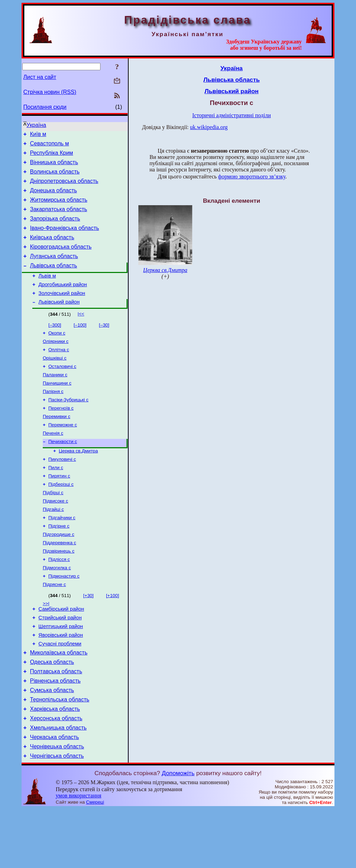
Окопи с (57, 353)
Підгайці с (53, 544)
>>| (46, 645)
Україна (36, 125)
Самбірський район (61, 651)
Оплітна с (59, 372)
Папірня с (53, 417)
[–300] (55, 345)
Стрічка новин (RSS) (50, 92)
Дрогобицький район (63, 302)
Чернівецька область (57, 805)
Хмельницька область (58, 784)
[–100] (80, 345)
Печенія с (53, 462)
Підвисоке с (55, 535)
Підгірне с (59, 562)
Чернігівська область (57, 815)
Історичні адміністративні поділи (232, 115)
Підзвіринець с (59, 590)
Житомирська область (59, 208)
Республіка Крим (51, 156)
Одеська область (52, 711)
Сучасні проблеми (60, 690)
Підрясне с (54, 626)
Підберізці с (61, 517)
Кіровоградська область (61, 260)
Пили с (56, 499)
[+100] (112, 637)
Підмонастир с (64, 617)
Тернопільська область (60, 752)
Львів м (47, 292)
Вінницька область (54, 166)
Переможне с (63, 453)
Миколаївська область (59, 700)
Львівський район (59, 322)
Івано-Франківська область (64, 239)
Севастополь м (49, 146)
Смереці (95, 861)
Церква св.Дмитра (78, 481)
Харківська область (55, 763)
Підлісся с (59, 599)
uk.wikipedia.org (209, 127)
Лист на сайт (40, 77)
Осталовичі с (62, 390)
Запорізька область (55, 229)
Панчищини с (57, 408)
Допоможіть (178, 832)
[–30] (104, 345)
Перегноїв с (61, 435)
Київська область (52, 250)
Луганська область (54, 271)
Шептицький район (61, 671)
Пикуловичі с (62, 490)
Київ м (38, 135)
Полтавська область (56, 721)
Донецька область (53, 198)
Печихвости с (63, 471)
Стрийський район (60, 661)
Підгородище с (59, 572)
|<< (81, 334)
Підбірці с (53, 526)
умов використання (78, 855)
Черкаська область (54, 794)
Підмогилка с (57, 608)
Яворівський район (61, 681)
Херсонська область (56, 773)
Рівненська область (55, 732)
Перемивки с (56, 444)
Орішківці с (55, 381)
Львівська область (53, 281)
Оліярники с (56, 363)
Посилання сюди (45, 107)
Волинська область (55, 177)
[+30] (88, 637)
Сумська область (52, 742)
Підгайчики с (62, 553)
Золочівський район (62, 312)
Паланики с (55, 399)
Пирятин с (59, 508)
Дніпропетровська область (64, 187)
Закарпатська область (58, 219)
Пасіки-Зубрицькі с (68, 426)
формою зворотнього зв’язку (252, 176)
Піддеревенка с (59, 581)
